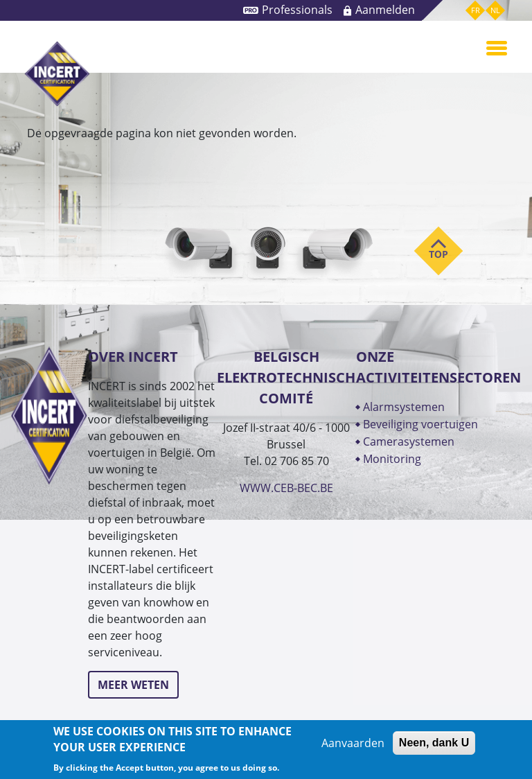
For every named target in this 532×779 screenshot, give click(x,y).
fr (476, 10)
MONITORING (393, 459)
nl (495, 10)
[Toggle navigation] (497, 47)
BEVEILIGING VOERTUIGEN (420, 424)
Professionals (297, 10)
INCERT (57, 73)
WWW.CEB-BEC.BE (286, 488)
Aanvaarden (353, 743)
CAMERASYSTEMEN (409, 441)
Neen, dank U (434, 743)
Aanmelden (385, 10)
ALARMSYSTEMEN (404, 407)
